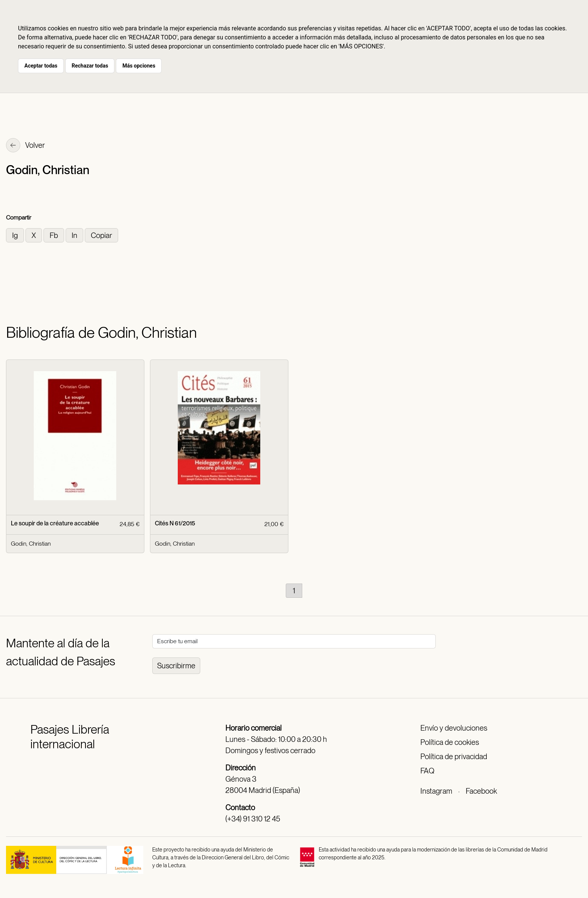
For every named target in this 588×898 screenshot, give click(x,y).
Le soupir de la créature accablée (55, 523)
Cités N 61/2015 (175, 523)
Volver (25, 146)
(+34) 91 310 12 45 (253, 819)
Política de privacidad (454, 757)
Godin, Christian (31, 544)
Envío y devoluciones (454, 728)
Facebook (481, 791)
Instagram (436, 791)
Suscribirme (176, 666)
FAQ (427, 771)
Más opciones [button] (139, 66)
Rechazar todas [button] (90, 66)
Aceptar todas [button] (41, 66)
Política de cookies (450, 742)
